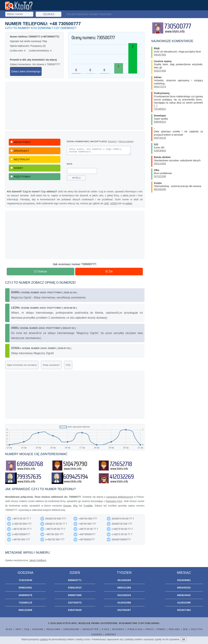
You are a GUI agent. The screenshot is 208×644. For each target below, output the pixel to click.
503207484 (184, 610)
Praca (150, 629)
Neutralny (20, 159)
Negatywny (21, 142)
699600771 (75, 580)
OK (183, 639)
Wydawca (118, 629)
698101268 (124, 588)
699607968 (75, 595)
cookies (44, 639)
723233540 (25, 580)
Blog (9, 629)
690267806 (160, 55)
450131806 (160, 164)
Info (18, 629)
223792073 (75, 603)
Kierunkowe (71, 629)
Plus (75, 506)
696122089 (25, 610)
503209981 (184, 580)
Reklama (174, 629)
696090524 (160, 122)
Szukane (38, 629)
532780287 (124, 610)
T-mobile (88, 506)
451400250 (124, 580)
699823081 (25, 588)
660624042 (184, 595)
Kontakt (111, 635)
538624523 (75, 588)
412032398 (124, 603)
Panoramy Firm (114, 501)
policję (129, 203)
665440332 (184, 588)
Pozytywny (21, 177)
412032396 (184, 603)
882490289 (160, 189)
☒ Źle (109, 271)
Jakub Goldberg (38, 560)
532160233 (124, 595)
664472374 (160, 87)
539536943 (160, 151)
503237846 (160, 71)
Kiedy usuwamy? (51, 365)
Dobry (17, 168)
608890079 (25, 595)
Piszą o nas (135, 629)
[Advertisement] (75, 106)
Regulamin (53, 629)
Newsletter (90, 629)
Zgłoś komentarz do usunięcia (22, 365)
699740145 (160, 138)
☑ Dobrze (41, 271)
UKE (106, 203)
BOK (185, 629)
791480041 (160, 109)
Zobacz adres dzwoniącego (26, 71)
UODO (114, 203)
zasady (112, 141)
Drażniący (20, 151)
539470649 (75, 610)
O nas (105, 629)
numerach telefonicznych (120, 497)
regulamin (126, 141)
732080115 (25, 603)
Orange (67, 506)
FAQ (68, 365)
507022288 (160, 176)
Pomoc (161, 629)
